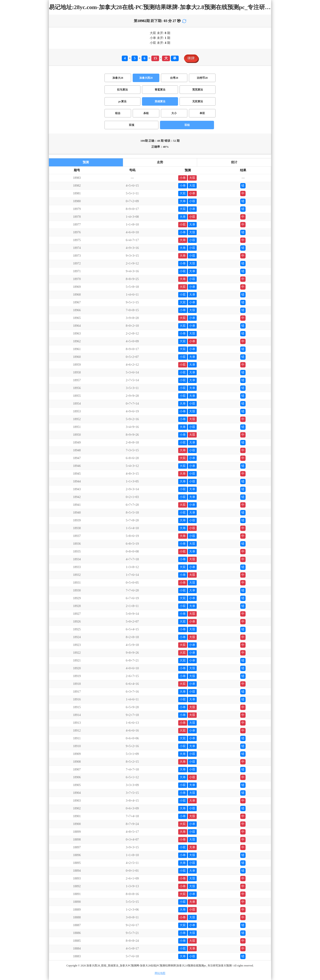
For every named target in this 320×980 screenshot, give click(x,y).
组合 (118, 113)
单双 (202, 113)
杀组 (146, 113)
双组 (187, 125)
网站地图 (160, 973)
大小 (174, 113)
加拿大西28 (146, 78)
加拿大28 (118, 78)
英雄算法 (160, 101)
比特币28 (202, 78)
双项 (132, 125)
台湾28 (174, 78)
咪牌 (191, 58)
